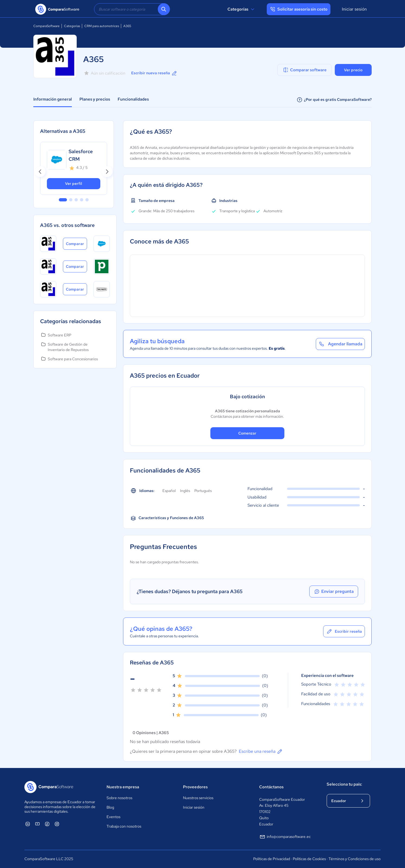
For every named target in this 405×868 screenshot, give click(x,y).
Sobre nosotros (119, 798)
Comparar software (305, 70)
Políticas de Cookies (309, 859)
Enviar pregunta (334, 591)
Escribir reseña (344, 631)
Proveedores (195, 787)
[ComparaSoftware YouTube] (37, 824)
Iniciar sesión (354, 9)
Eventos (113, 817)
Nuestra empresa (123, 787)
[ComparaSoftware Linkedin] (28, 824)
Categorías (242, 9)
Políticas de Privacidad (272, 859)
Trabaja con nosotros (124, 826)
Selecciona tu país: (344, 784)
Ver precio (353, 70)
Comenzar (247, 433)
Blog (110, 807)
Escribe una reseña (261, 751)
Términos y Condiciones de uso (355, 859)
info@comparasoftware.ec (285, 837)
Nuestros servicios (198, 798)
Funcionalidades (133, 99)
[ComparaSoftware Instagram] (57, 824)
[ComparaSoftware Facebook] (47, 824)
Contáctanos (271, 787)
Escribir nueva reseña (154, 73)
